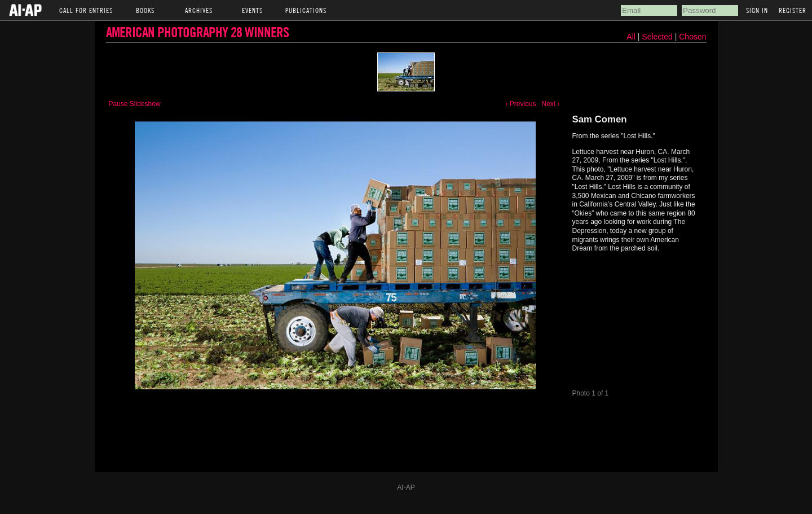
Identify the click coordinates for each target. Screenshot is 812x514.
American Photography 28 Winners (197, 32)
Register (793, 10)
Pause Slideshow (135, 104)
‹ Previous (520, 104)
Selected (658, 37)
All (631, 37)
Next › (550, 104)
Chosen (692, 37)
